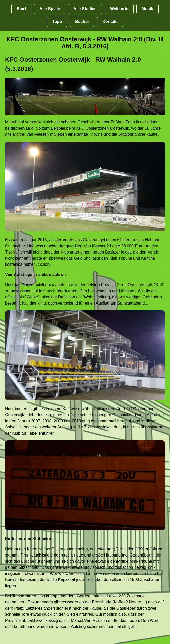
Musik (147, 9)
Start (21, 9)
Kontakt (110, 22)
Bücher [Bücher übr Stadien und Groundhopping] (82, 22)
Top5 (57, 22)
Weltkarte (119, 9)
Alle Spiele (50, 9)
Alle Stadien (85, 9)
